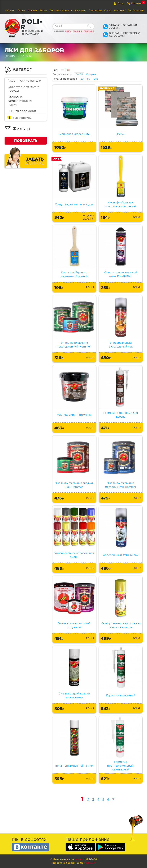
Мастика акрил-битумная (74, 415)
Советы (32, 11)
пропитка (78, 31)
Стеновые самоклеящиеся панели (20, 101)
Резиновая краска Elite (74, 134)
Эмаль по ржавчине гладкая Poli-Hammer (74, 485)
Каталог (10, 11)
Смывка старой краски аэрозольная (74, 696)
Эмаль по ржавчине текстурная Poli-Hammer (74, 345)
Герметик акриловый (121, 696)
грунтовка (89, 31)
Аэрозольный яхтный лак (121, 555)
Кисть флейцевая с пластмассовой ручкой (121, 204)
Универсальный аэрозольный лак (121, 345)
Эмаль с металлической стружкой (74, 626)
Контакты (119, 11)
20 (82, 79)
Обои (121, 134)
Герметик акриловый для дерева (121, 415)
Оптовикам (95, 11)
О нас (108, 11)
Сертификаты (136, 11)
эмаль (68, 31)
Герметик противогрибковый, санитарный (121, 766)
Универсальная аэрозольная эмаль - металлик (121, 626)
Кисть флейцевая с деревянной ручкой (74, 275)
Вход (120, 4)
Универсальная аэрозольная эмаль (74, 555)
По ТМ (79, 75)
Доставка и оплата (61, 11)
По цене (91, 75)
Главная (10, 56)
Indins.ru (90, 863)
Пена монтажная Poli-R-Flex (74, 766)
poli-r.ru (79, 860)
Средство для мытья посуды (23, 89)
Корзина (136, 4)
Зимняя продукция (22, 111)
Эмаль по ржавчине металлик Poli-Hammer (121, 485)
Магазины (80, 11)
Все (96, 79)
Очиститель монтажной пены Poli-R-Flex (121, 275)
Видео (43, 11)
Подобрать (26, 141)
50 (89, 79)
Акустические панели (24, 81)
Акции (21, 11)
